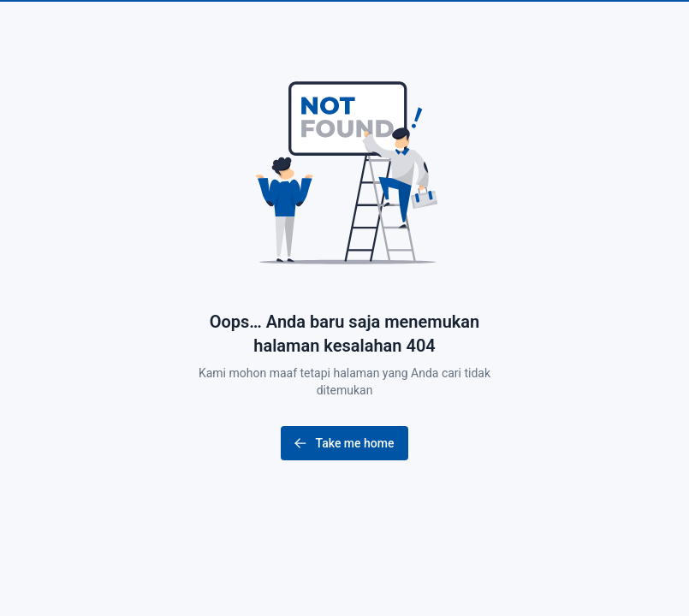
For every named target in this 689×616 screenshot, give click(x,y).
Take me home (343, 443)
